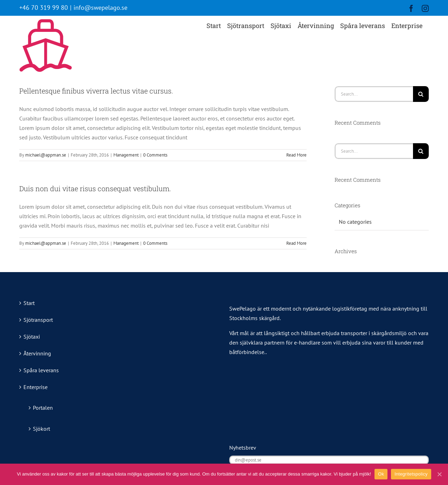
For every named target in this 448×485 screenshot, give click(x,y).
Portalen (43, 408)
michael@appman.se (46, 155)
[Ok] (439, 474)
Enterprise (36, 387)
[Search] (421, 94)
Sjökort (41, 429)
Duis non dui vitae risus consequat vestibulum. (95, 188)
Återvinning (37, 353)
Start (29, 303)
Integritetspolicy (411, 474)
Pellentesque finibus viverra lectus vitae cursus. (96, 91)
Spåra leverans (41, 370)
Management (126, 155)
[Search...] (374, 94)
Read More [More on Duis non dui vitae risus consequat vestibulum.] (296, 243)
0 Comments (155, 155)
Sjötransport (38, 320)
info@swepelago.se (100, 8)
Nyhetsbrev (243, 448)
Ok (381, 474)
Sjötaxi (32, 337)
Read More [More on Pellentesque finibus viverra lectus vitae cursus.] (296, 155)
